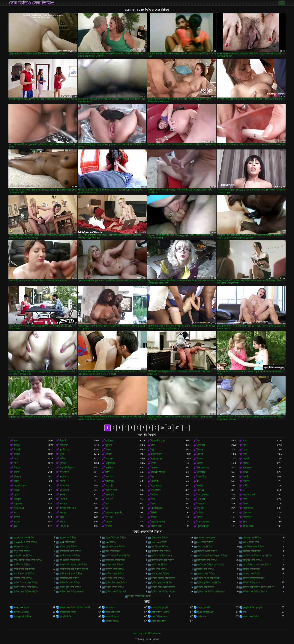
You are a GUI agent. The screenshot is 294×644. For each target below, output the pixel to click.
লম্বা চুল (63, 513)
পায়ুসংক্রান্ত (110, 463)
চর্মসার (17, 481)
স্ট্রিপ (16, 463)
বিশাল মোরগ (203, 468)
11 (170, 428)
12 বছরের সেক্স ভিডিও (24, 538)
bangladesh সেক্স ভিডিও (25, 542)
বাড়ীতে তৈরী (111, 490)
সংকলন (155, 468)
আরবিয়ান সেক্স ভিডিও (24, 574)
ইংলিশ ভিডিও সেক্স (252, 583)
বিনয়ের (17, 468)
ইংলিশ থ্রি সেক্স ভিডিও (70, 583)
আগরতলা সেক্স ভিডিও (70, 560)
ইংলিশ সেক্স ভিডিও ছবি (116, 592)
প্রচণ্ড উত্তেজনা (158, 522)
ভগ (199, 441)
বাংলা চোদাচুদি (204, 608)
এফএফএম (64, 490)
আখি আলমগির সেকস (162, 556)
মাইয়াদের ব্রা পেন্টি (114, 513)
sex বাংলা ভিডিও (205, 542)
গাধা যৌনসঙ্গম (20, 486)
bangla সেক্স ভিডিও (252, 538)
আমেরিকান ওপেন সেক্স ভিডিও (257, 565)
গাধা (245, 441)
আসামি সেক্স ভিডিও (23, 578)
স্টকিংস (63, 459)
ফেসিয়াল (201, 472)
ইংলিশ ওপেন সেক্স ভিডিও (209, 578)
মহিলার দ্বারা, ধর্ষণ (68, 508)
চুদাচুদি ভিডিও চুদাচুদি (252, 608)
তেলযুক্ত (18, 499)
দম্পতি (200, 486)
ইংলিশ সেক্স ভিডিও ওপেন (71, 592)
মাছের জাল (248, 526)
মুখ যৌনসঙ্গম (203, 495)
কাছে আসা (64, 477)
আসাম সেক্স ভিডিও (252, 574)
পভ (153, 477)
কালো (246, 472)
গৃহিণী (246, 486)
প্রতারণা (63, 499)
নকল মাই (109, 495)
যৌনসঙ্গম (247, 513)
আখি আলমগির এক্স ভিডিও (118, 556)
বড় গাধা (109, 517)
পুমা (15, 513)
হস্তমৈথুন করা (157, 459)
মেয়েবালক (248, 508)
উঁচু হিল (201, 508)
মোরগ (16, 495)
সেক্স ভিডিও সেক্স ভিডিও (31, 3)
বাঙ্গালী (17, 517)
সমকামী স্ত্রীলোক (158, 472)
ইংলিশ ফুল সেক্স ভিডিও (162, 583)
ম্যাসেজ (109, 522)
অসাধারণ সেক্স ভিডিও (207, 551)
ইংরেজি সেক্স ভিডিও (115, 578)
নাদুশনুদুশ (18, 504)
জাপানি (246, 459)
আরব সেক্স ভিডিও (206, 569)
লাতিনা (154, 495)
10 (162, 428)
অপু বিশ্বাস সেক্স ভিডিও (253, 547)
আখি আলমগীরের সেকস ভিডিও (258, 556)
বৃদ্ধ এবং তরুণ (204, 522)
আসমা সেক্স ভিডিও (206, 574)
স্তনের (200, 517)
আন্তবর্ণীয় (202, 477)
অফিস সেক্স (156, 526)
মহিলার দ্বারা (157, 454)
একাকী (17, 472)
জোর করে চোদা (158, 621)
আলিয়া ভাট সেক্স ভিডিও (71, 574)
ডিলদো (246, 481)
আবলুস (63, 504)
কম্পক (62, 495)
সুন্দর (62, 454)
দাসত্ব (62, 517)
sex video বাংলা (159, 542)
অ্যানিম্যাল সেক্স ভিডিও (70, 556)
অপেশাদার (64, 472)
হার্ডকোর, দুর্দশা (250, 495)
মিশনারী (17, 450)
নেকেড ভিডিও (112, 621)
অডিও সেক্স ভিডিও (68, 547)
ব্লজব (16, 441)
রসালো (17, 522)
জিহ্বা (154, 517)
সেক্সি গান (202, 617)
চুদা (244, 612)
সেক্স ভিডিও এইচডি (160, 612)
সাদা (153, 445)
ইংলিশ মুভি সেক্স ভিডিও (70, 587)
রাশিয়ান (201, 513)
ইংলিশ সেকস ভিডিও (115, 587)
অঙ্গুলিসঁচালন (67, 468)
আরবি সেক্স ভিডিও (252, 569)
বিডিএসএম (19, 508)
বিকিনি (154, 513)
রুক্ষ (107, 504)
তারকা (16, 490)
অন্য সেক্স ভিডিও (205, 547)
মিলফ (108, 450)
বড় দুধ (17, 445)
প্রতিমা (63, 522)
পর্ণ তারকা (247, 468)
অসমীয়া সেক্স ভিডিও (161, 551)
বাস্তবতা (201, 504)
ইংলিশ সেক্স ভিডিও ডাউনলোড (211, 592)
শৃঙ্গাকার (63, 463)
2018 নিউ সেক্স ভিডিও (116, 538)
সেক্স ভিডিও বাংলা (68, 612)
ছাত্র (153, 499)
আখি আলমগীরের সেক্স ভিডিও (28, 560)
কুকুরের (109, 445)
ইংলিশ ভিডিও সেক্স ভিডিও (26, 587)
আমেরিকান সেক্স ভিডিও (25, 569)
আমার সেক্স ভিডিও (114, 565)
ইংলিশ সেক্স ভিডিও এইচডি (26, 592)
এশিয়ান (109, 454)
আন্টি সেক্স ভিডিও (22, 565)
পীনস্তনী (63, 441)
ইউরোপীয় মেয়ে (158, 441)
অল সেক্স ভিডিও (113, 551)
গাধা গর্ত (109, 499)
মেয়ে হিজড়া (157, 508)
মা (198, 481)
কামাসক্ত (109, 459)
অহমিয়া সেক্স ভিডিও (252, 551)
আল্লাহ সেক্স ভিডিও (160, 574)
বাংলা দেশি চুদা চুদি (160, 608)
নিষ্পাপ (200, 450)
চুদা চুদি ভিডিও (66, 617)
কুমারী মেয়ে (65, 450)
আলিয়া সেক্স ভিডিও (115, 574)
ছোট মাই (201, 445)
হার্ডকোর (109, 441)
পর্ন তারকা (110, 608)
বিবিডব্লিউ (248, 517)
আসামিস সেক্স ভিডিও (69, 578)
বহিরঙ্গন (17, 477)
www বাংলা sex (21, 547)
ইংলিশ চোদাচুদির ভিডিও (254, 578)
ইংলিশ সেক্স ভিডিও (206, 587)
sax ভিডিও (111, 542)
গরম (16, 459)
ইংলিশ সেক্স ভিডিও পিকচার (255, 592)
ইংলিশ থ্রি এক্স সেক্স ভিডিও (26, 583)
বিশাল (246, 504)
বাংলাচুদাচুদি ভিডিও (22, 617)
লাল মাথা (110, 477)
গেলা (154, 504)
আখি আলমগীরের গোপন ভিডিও (212, 556)
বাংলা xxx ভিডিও (22, 612)
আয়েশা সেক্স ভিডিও (115, 569)
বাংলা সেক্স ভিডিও (251, 617)
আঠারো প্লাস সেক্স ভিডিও (163, 560)
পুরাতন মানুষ (203, 526)
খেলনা (200, 459)
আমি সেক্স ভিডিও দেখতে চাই (210, 565)
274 (178, 428)
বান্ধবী (246, 477)
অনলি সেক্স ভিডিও (160, 547)
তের (245, 450)
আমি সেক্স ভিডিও (159, 565)
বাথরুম (109, 526)
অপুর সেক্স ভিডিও (22, 551)
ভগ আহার (156, 490)
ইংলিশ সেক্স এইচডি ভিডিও (163, 587)
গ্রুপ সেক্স (201, 499)
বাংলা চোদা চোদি (113, 612)
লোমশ (200, 463)
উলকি (62, 481)
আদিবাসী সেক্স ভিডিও (207, 560)
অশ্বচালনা (64, 445)
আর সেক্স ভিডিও (159, 569)
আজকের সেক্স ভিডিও (115, 560)
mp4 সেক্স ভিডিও (68, 542)
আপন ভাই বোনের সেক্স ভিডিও (74, 565)
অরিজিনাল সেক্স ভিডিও (70, 551)
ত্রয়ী (245, 454)
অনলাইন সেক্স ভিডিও (115, 547)
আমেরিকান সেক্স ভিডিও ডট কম (74, 569)
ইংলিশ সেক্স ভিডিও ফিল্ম (139, 596)
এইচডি (17, 454)
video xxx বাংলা (21, 608)
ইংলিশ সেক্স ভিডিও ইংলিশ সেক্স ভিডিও (260, 587)
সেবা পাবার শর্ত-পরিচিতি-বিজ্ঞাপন (147, 633)
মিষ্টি (107, 472)
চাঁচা (245, 445)
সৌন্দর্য (200, 454)
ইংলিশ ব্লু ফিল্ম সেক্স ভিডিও (209, 583)
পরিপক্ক (201, 490)
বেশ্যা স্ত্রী (109, 486)
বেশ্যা (154, 463)
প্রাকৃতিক (109, 468)
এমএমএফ (64, 486)
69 (107, 508)
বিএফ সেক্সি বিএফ (205, 612)
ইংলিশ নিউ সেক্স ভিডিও (116, 583)
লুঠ (153, 450)
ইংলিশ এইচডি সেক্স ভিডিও (163, 578)
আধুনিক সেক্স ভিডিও (252, 560)
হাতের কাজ (156, 486)
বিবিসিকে (109, 481)
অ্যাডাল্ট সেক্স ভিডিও (23, 556)
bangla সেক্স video (206, 538)
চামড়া (246, 463)
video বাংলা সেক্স (251, 542)
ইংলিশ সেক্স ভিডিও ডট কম (163, 592)
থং (244, 490)
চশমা (245, 499)
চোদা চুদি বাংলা (112, 617)
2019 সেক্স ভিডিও (160, 538)
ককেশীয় (155, 481)
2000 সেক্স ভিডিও (68, 538)
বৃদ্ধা (15, 526)
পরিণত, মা (64, 526)
